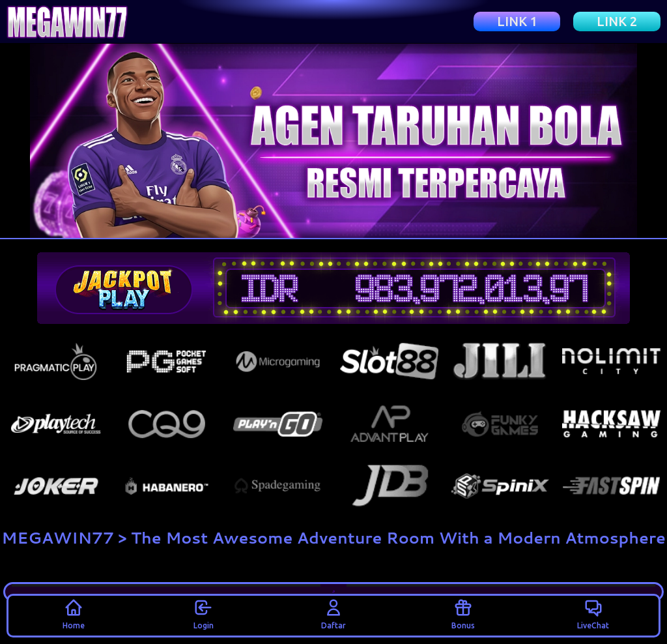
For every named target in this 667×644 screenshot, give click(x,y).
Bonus (463, 613)
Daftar (333, 613)
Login (204, 613)
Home (74, 613)
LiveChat (593, 613)
